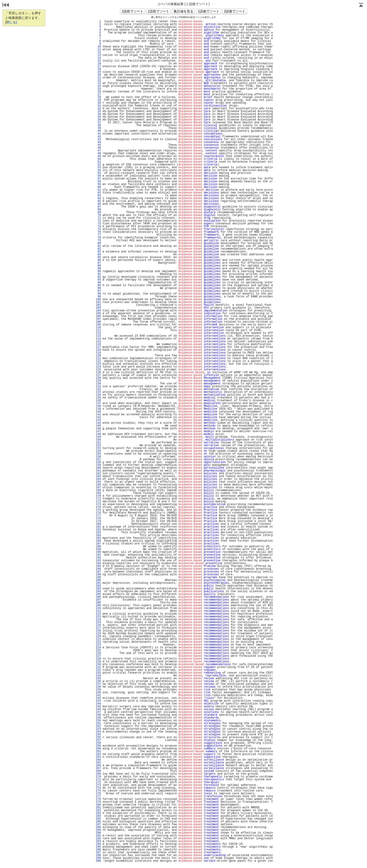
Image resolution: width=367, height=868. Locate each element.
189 (98, 549)
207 (98, 600)
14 (98, 58)
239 (98, 690)
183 (98, 532)
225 (98, 650)
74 (98, 226)
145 (98, 426)
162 (98, 474)
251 (98, 723)
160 (98, 468)
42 (98, 137)
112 (98, 333)
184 (98, 535)
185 (98, 538)
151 (98, 443)
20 (98, 75)
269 (98, 774)
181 (98, 527)
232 (98, 670)
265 (98, 763)
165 (98, 482)
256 (98, 737)
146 (98, 429)
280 (98, 805)
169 (98, 493)
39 (98, 128)
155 (98, 454)
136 (98, 401)
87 (98, 263)
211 (98, 611)
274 (98, 788)
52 (98, 165)
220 (98, 636)
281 (98, 808)
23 (98, 83)
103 (98, 308)
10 (98, 47)
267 (98, 768)
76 (98, 232)
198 (98, 575)
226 (98, 653)
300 (98, 861)
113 (98, 336)
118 (98, 350)
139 (98, 409)
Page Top (361, 5)
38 (98, 125)
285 (98, 819)
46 (98, 148)
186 (98, 541)
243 (98, 701)
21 (98, 78)
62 (98, 193)
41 (98, 134)
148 (98, 434)
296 (98, 850)
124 (98, 367)
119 (98, 353)
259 (98, 746)
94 (98, 283)
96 (98, 288)
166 (98, 485)
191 (98, 555)
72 (98, 221)
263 (98, 757)
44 (98, 142)
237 (98, 684)
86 (98, 260)
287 (98, 824)
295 (98, 847)
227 (98, 656)
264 (98, 760)
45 (98, 145)
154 (98, 451)
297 (98, 853)
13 (98, 55)
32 (98, 109)
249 (98, 718)
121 (98, 358)
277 (98, 796)
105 (98, 314)
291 (98, 836)
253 (98, 729)
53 (98, 168)
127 (98, 375)
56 (98, 176)
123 (98, 364)
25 (98, 89)
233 (98, 673)
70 (98, 215)
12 (98, 52)
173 (98, 504)
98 (98, 294)
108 (98, 322)
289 (98, 830)
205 (98, 594)
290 (98, 833)
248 (98, 715)
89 (98, 269)
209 (98, 605)
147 (98, 431)
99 (98, 297)
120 (98, 356)
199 (98, 577)
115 (98, 342)
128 (98, 378)
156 (98, 457)
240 (98, 693)
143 (98, 420)
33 (98, 111)
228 (98, 659)
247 (98, 712)
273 (98, 785)
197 (98, 572)
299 (98, 858)
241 (98, 695)
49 (98, 156)
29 (98, 100)
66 (98, 204)
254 (98, 732)
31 (98, 106)
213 (98, 617)
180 (98, 524)
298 (98, 855)
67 (98, 207)
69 (98, 212)
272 (98, 782)
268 (98, 771)
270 (98, 777)
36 (98, 120)
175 (98, 510)
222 (98, 642)
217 (98, 628)
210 (98, 608)
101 (98, 302)
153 (98, 448)
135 (98, 398)
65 (98, 201)
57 (98, 179)
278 (98, 799)
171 (98, 499)
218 (98, 631)
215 (98, 622)
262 (98, 754)
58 (98, 182)
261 (98, 751)
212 (98, 614)
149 (98, 437)
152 (98, 445)
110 (98, 328)
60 (98, 187)
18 (98, 69)
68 (98, 210)
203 (98, 589)
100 (98, 299)
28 (98, 97)
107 (98, 319)
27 (98, 95)
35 (98, 117)
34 (98, 114)
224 (98, 648)
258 (98, 743)
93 (98, 280)
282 (98, 810)
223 (98, 645)
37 (98, 123)
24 (98, 86)
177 (98, 516)
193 (98, 561)
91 (98, 274)
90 (98, 271)
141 (98, 415)
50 (98, 159)
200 (98, 580)
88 (98, 266)
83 (98, 252)
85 (98, 257)
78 (98, 238)
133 (98, 392)
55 (98, 173)
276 (98, 794)
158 (98, 462)
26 (98, 92)
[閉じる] (11, 22)
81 (98, 246)
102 (98, 305)
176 (98, 513)
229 (98, 662)
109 (98, 325)
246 (98, 709)
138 (98, 406)
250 (98, 721)
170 (98, 496)
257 (98, 740)
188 (98, 547)
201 (98, 583)
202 (98, 586)
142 (98, 417)
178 (98, 518)
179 (98, 521)
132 (98, 389)
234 (98, 676)
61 (98, 190)
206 (98, 597)
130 (98, 384)
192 (98, 558)
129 (98, 381)
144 (98, 423)
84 (98, 255)
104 (98, 311)
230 (98, 664)
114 (98, 339)
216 (98, 625)
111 (98, 330)
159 (98, 465)
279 (98, 802)
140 (98, 412)
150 (98, 440)
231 (98, 667)
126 (98, 372)
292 (98, 839)
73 (98, 224)
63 (98, 196)
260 (98, 749)
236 (98, 681)
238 (98, 687)
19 (98, 72)
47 (98, 151)
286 (98, 822)
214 (98, 620)
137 (98, 403)
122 (98, 361)
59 (98, 184)
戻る (6, 5)
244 (98, 704)
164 (98, 479)
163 (98, 476)
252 (98, 726)
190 (98, 552)
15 (98, 61)
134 (98, 395)
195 (98, 566)
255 (98, 735)
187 (98, 544)
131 (98, 387)
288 (98, 827)
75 (98, 229)
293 (98, 841)
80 (98, 243)
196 (98, 569)
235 (98, 678)
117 (98, 347)
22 (98, 80)
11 (98, 50)
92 (98, 277)
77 (98, 235)
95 (98, 285)
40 (98, 131)
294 (98, 844)
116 (98, 344)
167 (98, 488)
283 (98, 813)
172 (98, 502)
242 (98, 698)
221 (98, 639)
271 (98, 780)
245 (98, 707)
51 (98, 162)
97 (98, 291)
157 (98, 460)
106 (98, 316)
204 (98, 591)
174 (98, 507)
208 (98, 603)
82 (98, 249)
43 (98, 139)
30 (98, 103)
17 (98, 66)
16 (98, 64)
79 (98, 241)
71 (98, 218)
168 (98, 490)
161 (98, 471)
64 (98, 198)
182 (98, 530)
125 (98, 370)
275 (98, 791)
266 (98, 766)
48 (98, 153)
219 (98, 634)
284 (98, 816)
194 (98, 563)
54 (98, 170)
